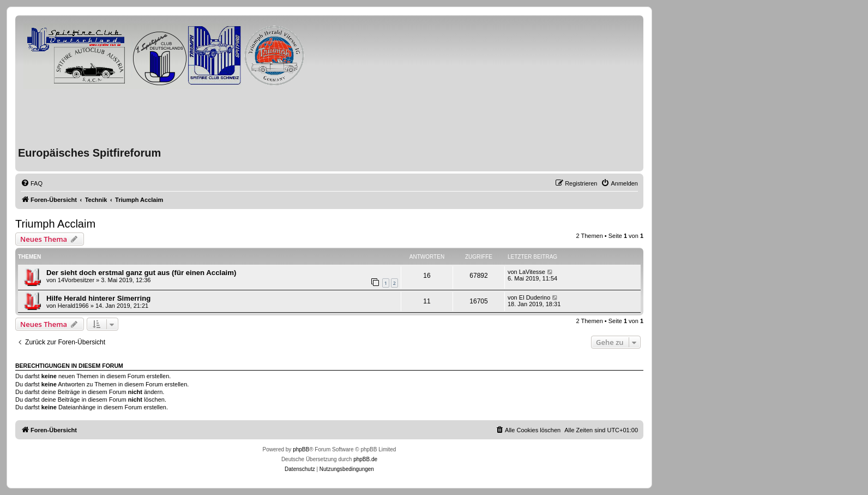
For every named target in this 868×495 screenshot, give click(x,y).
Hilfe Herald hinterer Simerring (98, 298)
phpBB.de (365, 459)
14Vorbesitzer (76, 280)
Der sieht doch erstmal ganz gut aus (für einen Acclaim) (141, 273)
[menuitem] (32, 183)
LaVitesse (532, 272)
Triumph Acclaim (55, 224)
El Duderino (535, 297)
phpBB (301, 449)
